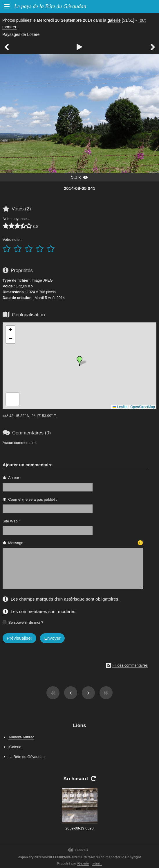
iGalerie (15, 747)
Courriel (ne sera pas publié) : (33, 499)
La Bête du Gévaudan (27, 757)
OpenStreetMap (143, 407)
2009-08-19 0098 (79, 828)
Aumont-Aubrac (21, 737)
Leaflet (120, 407)
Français (78, 850)
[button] (79, 361)
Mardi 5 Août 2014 (50, 298)
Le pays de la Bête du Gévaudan (50, 6)
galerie (114, 20)
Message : (17, 543)
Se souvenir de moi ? (26, 622)
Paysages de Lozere (21, 34)
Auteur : (15, 478)
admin (97, 863)
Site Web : (11, 521)
